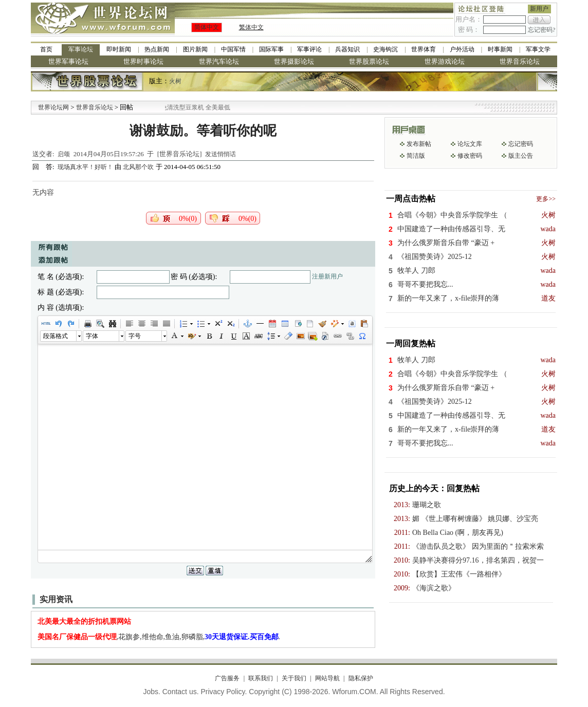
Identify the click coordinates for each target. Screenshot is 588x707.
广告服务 (227, 678)
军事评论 (309, 49)
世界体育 (424, 49)
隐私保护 (361, 678)
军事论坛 (81, 49)
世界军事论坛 (68, 61)
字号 (135, 336)
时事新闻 (500, 49)
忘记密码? (541, 30)
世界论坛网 (53, 107)
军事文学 (538, 49)
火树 (175, 81)
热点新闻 (157, 49)
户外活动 (462, 49)
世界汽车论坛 (219, 61)
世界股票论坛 (369, 61)
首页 (46, 49)
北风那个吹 (138, 167)
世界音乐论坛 (520, 61)
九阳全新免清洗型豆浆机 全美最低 (194, 107)
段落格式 (56, 336)
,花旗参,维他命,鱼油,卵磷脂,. (159, 637)
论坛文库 (470, 144)
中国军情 (233, 49)
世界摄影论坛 (294, 61)
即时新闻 (119, 49)
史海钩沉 (385, 49)
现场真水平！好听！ (86, 167)
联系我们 (261, 678)
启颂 (64, 154)
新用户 (539, 9)
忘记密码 (521, 144)
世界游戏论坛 (445, 61)
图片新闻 (195, 49)
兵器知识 (347, 49)
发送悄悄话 (220, 154)
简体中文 (207, 27)
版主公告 (521, 156)
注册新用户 (327, 276)
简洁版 (416, 156)
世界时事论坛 (143, 61)
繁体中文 (251, 27)
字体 (92, 336)
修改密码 (470, 156)
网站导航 (327, 678)
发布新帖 (419, 144)
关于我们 (294, 678)
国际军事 (271, 49)
